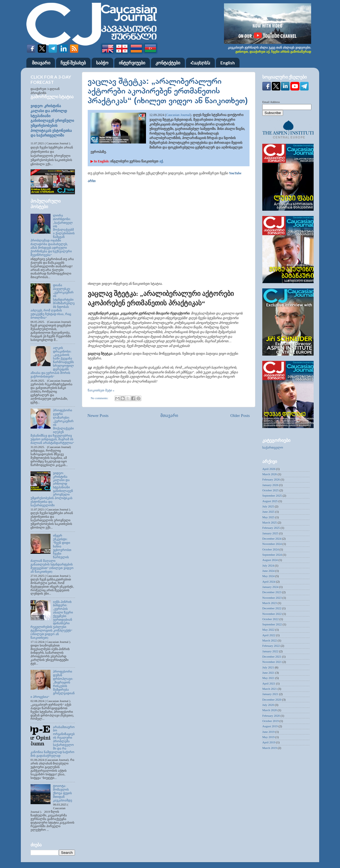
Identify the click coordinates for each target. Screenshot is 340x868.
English (228, 63)
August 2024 (270, 560)
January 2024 (270, 587)
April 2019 (269, 742)
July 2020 (268, 705)
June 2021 (268, 673)
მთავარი (41, 63)
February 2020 (271, 716)
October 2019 (270, 721)
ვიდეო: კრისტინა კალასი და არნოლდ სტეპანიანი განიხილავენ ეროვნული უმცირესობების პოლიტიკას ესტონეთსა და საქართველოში (52, 121)
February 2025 (271, 528)
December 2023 (272, 592)
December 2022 (272, 608)
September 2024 (272, 555)
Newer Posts (98, 416)
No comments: (100, 398)
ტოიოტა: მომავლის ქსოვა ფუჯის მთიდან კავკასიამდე (63, 793)
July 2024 (268, 565)
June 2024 (268, 571)
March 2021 (270, 689)
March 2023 (270, 603)
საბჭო (102, 63)
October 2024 (270, 549)
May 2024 (268, 576)
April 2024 (269, 582)
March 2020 (270, 710)
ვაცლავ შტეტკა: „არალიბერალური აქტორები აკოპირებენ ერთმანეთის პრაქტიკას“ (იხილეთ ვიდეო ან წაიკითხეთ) (168, 91)
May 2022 (268, 630)
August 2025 (270, 501)
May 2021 (268, 678)
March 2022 (270, 640)
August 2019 (270, 726)
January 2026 (270, 485)
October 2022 (270, 619)
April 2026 (269, 469)
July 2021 (268, 667)
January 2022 (270, 651)
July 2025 (268, 506)
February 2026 (271, 479)
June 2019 (268, 732)
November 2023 (272, 598)
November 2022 (272, 614)
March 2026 (270, 474)
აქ (161, 161)
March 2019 (270, 748)
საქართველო (273, 447)
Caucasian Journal (178, 115)
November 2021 (272, 662)
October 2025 (270, 490)
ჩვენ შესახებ (73, 63)
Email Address (271, 102)
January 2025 (270, 533)
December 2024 (272, 539)
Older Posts (240, 416)
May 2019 (268, 737)
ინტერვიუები (132, 63)
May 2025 (268, 517)
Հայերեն (200, 63)
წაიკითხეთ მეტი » (101, 390)
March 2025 (270, 522)
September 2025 (272, 495)
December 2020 (272, 700)
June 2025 (268, 512)
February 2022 (271, 646)
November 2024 (272, 544)
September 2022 (272, 624)
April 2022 (269, 635)
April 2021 (269, 683)
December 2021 (272, 656)
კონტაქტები (168, 63)
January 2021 (270, 694)
